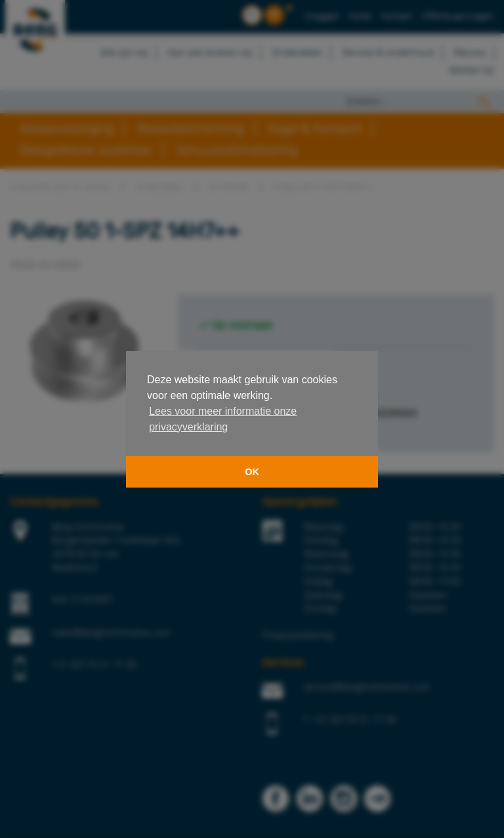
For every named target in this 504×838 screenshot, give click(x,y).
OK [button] (252, 472)
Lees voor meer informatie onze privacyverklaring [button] (223, 419)
